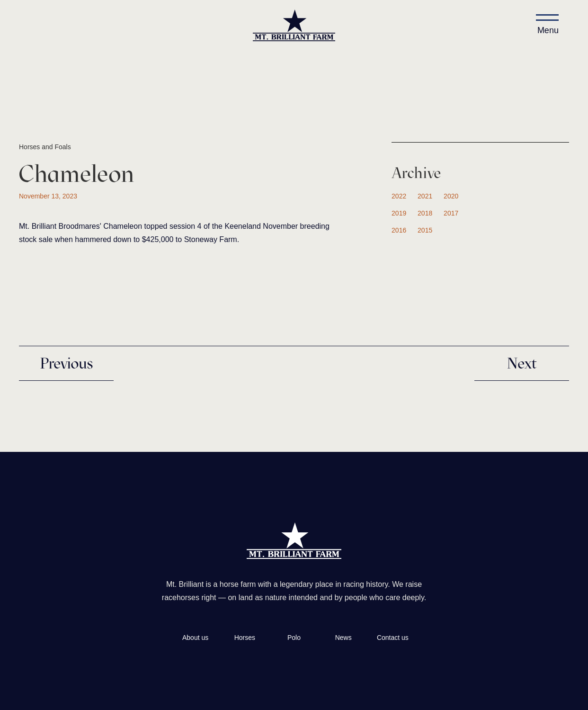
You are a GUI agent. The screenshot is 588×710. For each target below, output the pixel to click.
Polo (294, 638)
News (343, 638)
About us (195, 638)
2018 (425, 213)
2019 (399, 213)
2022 (399, 196)
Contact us (393, 638)
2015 (425, 230)
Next (522, 363)
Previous (66, 363)
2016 (399, 230)
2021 (425, 196)
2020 (451, 196)
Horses (245, 638)
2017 (451, 213)
